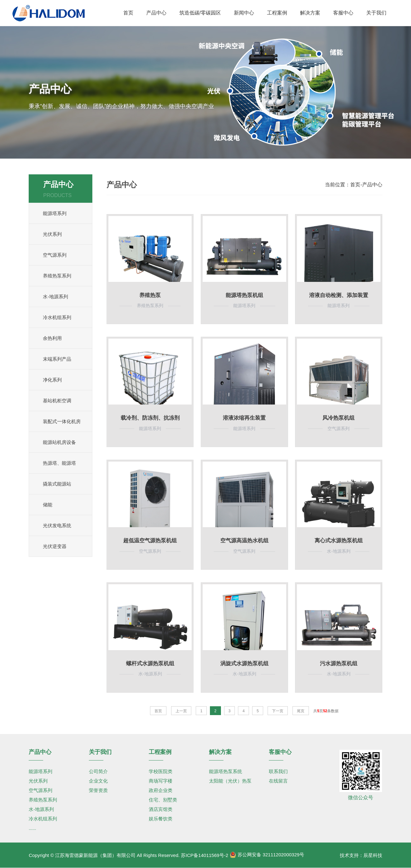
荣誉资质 (98, 790)
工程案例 (160, 752)
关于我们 (100, 752)
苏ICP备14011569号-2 (205, 855)
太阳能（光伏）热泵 (230, 781)
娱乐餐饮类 (161, 819)
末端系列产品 (57, 359)
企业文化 (98, 781)
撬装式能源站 (57, 484)
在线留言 (278, 781)
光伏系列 (52, 234)
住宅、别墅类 (163, 800)
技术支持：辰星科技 (361, 855)
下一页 (278, 711)
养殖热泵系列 (57, 276)
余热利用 (52, 338)
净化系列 (52, 380)
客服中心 (280, 752)
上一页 (181, 711)
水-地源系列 (55, 297)
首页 (355, 185)
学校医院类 (161, 771)
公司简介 (98, 771)
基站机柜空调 (57, 401)
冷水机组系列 (57, 317)
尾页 (301, 711)
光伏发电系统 (57, 525)
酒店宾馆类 (161, 809)
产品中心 (372, 185)
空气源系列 (55, 255)
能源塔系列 (55, 213)
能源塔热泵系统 (226, 771)
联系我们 (278, 771)
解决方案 (220, 752)
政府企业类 (161, 790)
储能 (48, 505)
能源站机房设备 (59, 442)
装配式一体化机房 (62, 421)
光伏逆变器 (55, 546)
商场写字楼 (161, 781)
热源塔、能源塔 (59, 463)
